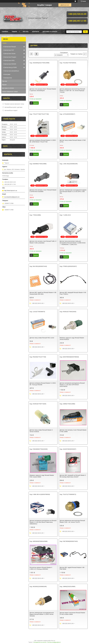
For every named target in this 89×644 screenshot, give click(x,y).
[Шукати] (85, 32)
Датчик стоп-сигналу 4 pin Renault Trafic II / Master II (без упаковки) (43, 242)
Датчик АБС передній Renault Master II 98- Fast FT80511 (73, 293)
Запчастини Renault (10, 47)
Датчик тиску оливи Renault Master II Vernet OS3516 (41, 431)
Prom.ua (53, 641)
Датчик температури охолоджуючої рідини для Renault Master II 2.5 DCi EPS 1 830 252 (73, 191)
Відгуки (4, 85)
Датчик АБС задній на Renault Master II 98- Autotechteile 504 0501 (43, 293)
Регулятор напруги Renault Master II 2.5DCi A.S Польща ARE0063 (41, 568)
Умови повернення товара (10, 92)
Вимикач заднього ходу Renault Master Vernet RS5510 (72, 339)
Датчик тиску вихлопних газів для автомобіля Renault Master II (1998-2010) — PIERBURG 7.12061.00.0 (73, 243)
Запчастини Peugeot (10, 57)
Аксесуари (7, 74)
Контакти (36, 32)
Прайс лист (6, 37)
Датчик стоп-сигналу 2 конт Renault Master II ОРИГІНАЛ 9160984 (43, 191)
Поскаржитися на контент (40, 642)
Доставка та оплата (50, 32)
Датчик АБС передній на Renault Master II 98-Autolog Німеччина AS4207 (73, 476)
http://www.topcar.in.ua (11, 191)
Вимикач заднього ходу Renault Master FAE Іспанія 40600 (42, 476)
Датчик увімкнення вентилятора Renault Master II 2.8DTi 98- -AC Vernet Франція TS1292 (72, 91)
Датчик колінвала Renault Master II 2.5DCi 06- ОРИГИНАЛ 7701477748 (43, 141)
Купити (36, 103)
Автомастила (8, 78)
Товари (14, 32)
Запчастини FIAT (9, 50)
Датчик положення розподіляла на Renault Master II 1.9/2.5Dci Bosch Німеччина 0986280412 (43, 522)
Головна (5, 32)
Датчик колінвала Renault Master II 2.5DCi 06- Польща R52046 (43, 384)
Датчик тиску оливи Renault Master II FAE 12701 (73, 141)
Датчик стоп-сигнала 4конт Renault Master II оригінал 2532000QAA (43, 90)
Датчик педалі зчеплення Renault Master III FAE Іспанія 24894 (72, 613)
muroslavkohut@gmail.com (12, 197)
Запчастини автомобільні (11, 71)
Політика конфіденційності (54, 642)
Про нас (26, 32)
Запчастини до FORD (10, 67)
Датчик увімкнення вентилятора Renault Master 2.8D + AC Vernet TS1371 (72, 521)
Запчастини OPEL (9, 61)
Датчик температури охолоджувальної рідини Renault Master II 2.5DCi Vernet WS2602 (42, 614)
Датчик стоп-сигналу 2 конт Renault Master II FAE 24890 (73, 431)
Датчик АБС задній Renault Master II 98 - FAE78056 (72, 568)
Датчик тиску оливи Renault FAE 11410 (42, 338)
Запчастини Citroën (10, 54)
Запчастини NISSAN (10, 64)
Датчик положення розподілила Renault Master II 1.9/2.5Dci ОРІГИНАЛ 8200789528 (72, 385)
